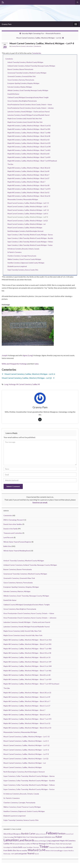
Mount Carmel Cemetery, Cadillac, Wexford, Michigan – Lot (26, 224)
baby (37, 364)
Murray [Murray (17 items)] (35, 844)
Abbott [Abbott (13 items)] (6, 834)
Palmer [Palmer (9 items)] (53, 844)
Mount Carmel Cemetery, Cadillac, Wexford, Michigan (25, 228)
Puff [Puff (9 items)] (61, 844)
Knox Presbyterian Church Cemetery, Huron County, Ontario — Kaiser (30, 105)
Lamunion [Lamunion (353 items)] (11, 840)
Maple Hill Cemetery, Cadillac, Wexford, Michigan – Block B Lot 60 (28, 154)
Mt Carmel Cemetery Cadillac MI (28, 384)
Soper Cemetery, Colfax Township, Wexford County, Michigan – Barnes (30, 235)
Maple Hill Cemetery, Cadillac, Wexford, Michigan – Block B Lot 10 (28, 140)
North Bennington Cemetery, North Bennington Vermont (25, 231)
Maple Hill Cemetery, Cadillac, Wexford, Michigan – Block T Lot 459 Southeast (32, 161)
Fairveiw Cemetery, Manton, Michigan (20, 87)
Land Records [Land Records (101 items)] (26, 840)
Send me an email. (40, 502)
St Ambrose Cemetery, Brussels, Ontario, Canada (23, 249)
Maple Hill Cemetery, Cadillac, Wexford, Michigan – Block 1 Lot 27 (28, 178)
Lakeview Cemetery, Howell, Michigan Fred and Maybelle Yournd (28, 115)
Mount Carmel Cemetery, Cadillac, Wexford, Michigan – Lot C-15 (28, 203)
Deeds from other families (13, 524)
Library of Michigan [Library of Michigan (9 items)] (40, 841)
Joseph (5, 355)
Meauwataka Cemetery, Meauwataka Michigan (23, 199)
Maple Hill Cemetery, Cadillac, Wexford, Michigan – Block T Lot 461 (29, 150)
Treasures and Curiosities (13, 533)
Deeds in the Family (10, 529)
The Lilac (10, 164)
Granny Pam (7, 24)
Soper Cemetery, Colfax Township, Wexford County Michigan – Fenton (30, 245)
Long (6, 384)
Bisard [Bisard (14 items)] (11, 834)
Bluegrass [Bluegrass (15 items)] (17, 834)
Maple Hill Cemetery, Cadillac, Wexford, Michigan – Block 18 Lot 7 (28, 175)
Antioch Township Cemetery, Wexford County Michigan (25, 62)
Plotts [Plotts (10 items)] (58, 844)
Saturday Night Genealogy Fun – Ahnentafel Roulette (41, 33)
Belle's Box (7, 546)
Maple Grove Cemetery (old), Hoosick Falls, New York (25, 119)
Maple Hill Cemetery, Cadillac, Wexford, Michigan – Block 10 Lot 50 (29, 196)
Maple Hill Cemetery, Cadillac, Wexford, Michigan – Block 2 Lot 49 (28, 171)
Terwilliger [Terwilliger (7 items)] (30, 847)
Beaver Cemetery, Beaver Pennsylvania (20, 69)
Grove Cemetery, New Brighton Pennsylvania (22, 101)
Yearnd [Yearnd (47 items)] (31, 853)
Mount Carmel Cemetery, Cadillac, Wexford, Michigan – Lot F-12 (28, 210)
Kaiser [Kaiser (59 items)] (59, 837)
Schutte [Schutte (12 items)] (15, 847)
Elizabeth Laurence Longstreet (17, 266)
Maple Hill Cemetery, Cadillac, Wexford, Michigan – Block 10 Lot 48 (29, 136)
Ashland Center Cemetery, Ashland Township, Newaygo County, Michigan (31, 66)
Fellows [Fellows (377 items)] (52, 833)
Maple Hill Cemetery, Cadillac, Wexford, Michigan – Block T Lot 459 (29, 157)
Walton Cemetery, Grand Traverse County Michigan (24, 259)
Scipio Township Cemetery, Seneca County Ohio (23, 270)
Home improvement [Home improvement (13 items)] (37, 837)
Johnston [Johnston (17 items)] (48, 837)
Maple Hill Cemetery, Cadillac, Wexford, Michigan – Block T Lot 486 (29, 133)
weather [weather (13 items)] (25, 851)
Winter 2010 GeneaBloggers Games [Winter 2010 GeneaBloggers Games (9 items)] (57, 851)
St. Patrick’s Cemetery (15, 252)
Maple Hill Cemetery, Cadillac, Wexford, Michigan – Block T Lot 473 (29, 189)
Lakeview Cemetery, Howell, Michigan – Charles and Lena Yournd (28, 112)
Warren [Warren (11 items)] (19, 851)
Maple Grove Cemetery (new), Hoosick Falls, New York (25, 122)
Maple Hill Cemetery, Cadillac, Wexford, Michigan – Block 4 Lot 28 (28, 185)
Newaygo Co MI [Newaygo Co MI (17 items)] (45, 844)
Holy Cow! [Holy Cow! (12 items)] (26, 837)
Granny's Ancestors (27, 46)
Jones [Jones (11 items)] (53, 837)
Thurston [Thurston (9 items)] (36, 847)
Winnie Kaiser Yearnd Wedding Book (17, 551)
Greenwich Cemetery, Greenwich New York (22, 76)
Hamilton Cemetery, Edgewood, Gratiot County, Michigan (26, 263)
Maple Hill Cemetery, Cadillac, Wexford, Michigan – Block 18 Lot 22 (29, 168)
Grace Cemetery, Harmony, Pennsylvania (21, 80)
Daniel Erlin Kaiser (13, 94)
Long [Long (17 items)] (48, 841)
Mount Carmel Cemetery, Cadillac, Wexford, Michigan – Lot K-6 (28, 214)
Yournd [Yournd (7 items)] (37, 854)
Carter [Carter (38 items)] (32, 834)
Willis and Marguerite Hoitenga (14, 364)
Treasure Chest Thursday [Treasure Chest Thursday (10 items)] (57, 847)
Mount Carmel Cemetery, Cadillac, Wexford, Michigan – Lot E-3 (28, 207)
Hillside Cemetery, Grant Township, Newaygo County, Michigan (28, 90)
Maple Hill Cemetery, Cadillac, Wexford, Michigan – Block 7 (26, 182)
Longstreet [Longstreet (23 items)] (55, 841)
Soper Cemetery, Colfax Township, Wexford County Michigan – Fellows (30, 242)
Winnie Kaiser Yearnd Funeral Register (17, 542)
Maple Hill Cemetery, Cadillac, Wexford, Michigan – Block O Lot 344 (29, 147)
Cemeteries (37, 46)
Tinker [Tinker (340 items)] (44, 847)
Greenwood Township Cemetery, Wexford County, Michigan (27, 73)
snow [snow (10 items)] (24, 847)
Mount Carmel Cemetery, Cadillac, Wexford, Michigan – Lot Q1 (39, 38)
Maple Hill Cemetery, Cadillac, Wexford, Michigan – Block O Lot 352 (29, 126)
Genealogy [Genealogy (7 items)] (11, 837)
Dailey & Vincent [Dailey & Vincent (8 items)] (41, 834)
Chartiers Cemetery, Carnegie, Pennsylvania (22, 256)
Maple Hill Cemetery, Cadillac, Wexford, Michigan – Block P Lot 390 (29, 129)
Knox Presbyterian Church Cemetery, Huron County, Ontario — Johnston (31, 108)
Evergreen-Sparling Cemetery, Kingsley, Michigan (23, 83)
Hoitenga (12, 384)
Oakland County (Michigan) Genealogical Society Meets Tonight (28, 97)
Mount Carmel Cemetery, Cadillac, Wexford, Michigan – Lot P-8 (26, 754)
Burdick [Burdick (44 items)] (25, 834)
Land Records (8, 537)
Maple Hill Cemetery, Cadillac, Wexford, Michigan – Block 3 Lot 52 (28, 193)
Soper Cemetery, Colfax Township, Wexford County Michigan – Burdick (30, 238)
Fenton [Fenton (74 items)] (61, 834)
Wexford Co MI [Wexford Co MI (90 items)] (37, 850)
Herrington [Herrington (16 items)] (18, 837)
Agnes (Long (27, 355)
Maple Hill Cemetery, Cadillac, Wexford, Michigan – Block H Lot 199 (29, 143)
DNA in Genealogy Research (14, 520)
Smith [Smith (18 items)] (20, 847)
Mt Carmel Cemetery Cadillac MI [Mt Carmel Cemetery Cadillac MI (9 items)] (22, 844)
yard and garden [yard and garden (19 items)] (21, 854)
